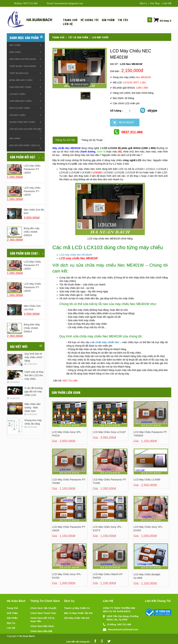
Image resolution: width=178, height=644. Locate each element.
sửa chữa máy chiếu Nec (105, 342)
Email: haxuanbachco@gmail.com (65, 3)
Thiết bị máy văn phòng (23, 66)
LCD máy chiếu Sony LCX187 (109, 432)
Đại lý (143, 3)
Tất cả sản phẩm (78, 37)
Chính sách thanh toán (43, 613)
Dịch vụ (11, 623)
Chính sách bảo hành (42, 626)
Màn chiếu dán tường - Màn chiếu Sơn (33, 408)
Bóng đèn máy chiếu (21, 80)
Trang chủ (70, 20)
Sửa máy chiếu (17, 115)
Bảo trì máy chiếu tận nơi (78, 613)
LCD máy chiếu (100, 37)
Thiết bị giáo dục (19, 73)
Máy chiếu (15, 45)
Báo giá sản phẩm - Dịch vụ (25, 145)
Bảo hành (15, 139)
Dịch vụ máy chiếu (20, 108)
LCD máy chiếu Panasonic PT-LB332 (32, 191)
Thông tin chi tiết (65, 140)
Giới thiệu (12, 613)
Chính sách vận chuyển (43, 608)
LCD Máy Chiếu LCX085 (147, 480)
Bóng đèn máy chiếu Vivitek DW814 (32, 232)
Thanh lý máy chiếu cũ (77, 608)
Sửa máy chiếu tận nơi (77, 618)
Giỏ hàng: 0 (165, 21)
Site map (155, 3)
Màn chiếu (15, 52)
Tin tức (123, 20)
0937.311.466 (128, 132)
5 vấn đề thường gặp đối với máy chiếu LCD (33, 392)
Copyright (12, 636)
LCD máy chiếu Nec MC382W (76, 255)
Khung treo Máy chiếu (22, 122)
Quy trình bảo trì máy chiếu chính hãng (33, 357)
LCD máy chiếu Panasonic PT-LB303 (32, 169)
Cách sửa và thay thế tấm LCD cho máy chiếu (34, 375)
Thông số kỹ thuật (92, 140)
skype (148, 110)
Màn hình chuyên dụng (23, 59)
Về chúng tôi (90, 20)
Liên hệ (167, 3)
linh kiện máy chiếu (20, 87)
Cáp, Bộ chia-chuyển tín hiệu (26, 129)
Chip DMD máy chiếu (21, 101)
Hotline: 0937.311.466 (26, 3)
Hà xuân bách (39, 20)
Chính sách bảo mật (41, 631)
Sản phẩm (108, 20)
